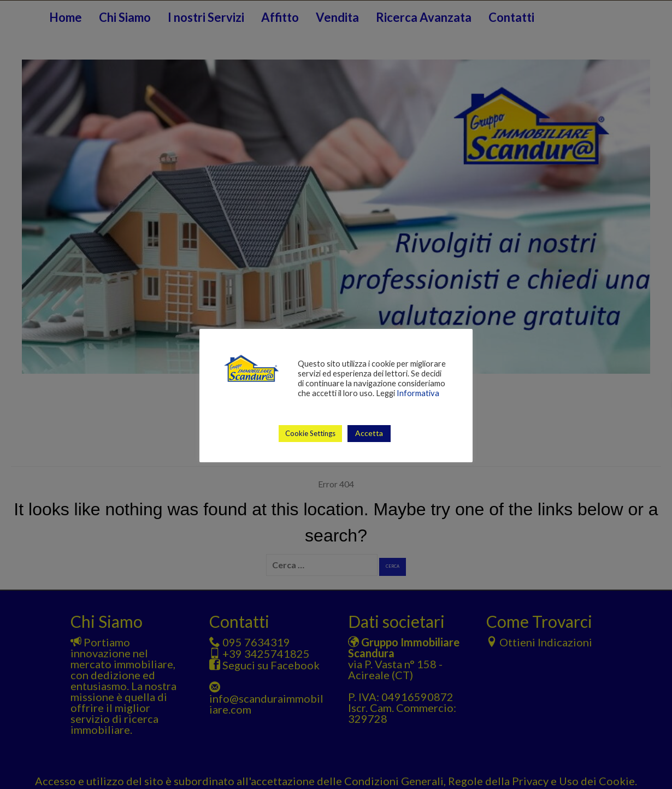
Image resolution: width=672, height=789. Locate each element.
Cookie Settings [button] (310, 433)
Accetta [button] (369, 433)
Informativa (418, 393)
